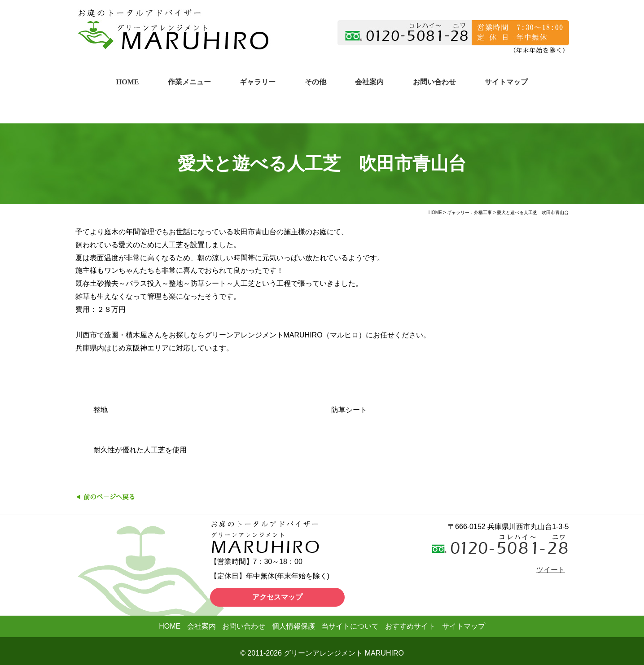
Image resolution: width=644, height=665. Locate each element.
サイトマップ (506, 82)
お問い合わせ (434, 82)
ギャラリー (258, 82)
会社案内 (369, 82)
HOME (128, 82)
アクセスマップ (277, 597)
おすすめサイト (410, 626)
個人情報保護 (294, 626)
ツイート (551, 570)
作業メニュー (189, 82)
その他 (315, 82)
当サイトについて (350, 626)
